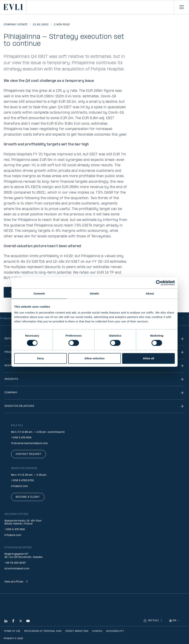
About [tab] (150, 293)
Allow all (148, 358)
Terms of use (12, 631)
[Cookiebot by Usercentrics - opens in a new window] (159, 283)
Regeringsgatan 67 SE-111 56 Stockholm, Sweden (24, 556)
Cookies (97, 631)
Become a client (28, 497)
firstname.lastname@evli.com (30, 443)
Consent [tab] (39, 293)
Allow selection (94, 358)
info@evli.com (20, 486)
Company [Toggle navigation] (94, 393)
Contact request (29, 454)
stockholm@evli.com (17, 569)
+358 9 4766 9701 (23, 481)
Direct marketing (77, 631)
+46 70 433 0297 (15, 563)
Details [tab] (94, 293)
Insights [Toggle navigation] (94, 379)
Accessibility (115, 631)
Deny (41, 358)
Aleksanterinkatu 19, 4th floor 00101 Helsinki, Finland (23, 522)
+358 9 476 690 (21, 438)
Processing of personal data (43, 631)
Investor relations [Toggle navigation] (94, 406)
